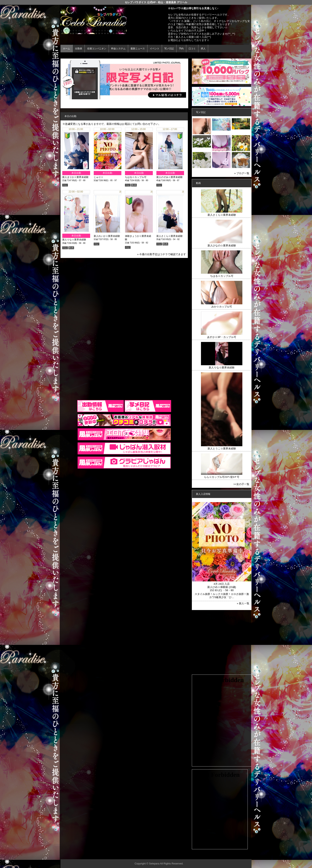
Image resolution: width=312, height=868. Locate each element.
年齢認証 (67, 56)
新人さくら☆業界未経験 (170, 235)
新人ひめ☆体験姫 (218, 587)
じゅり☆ (98, 177)
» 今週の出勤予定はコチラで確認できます (161, 254)
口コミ (192, 49)
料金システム (118, 49)
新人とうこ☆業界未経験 (222, 449)
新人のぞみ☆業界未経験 (170, 177)
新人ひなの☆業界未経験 (222, 246)
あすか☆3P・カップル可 (222, 337)
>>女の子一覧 (241, 484)
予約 (181, 49)
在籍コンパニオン (97, 49)
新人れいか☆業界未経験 (107, 235)
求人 (203, 49)
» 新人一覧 (243, 603)
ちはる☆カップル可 (136, 177)
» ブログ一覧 (242, 173)
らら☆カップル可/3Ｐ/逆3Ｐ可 (222, 477)
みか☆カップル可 (222, 307)
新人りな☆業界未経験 (74, 240)
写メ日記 (169, 49)
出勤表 (79, 49)
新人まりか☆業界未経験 (75, 177)
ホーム (66, 49)
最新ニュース (138, 49)
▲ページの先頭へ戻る (237, 856)
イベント (155, 49)
